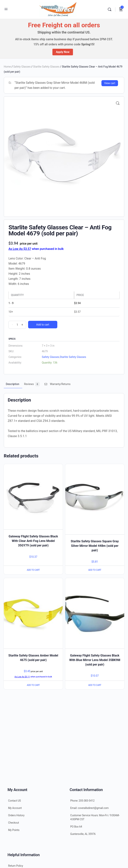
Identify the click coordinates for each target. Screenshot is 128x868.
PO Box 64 (76, 827)
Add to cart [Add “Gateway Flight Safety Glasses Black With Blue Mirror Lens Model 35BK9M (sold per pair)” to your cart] (95, 685)
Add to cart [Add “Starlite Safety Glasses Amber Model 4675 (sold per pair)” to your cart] (33, 685)
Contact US (15, 801)
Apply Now (63, 52)
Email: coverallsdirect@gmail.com (90, 808)
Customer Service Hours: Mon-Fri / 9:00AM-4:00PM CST (95, 817)
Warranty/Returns (57, 384)
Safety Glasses (22, 67)
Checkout (13, 823)
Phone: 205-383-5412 (82, 801)
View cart (110, 83)
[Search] (110, 9)
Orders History (16, 815)
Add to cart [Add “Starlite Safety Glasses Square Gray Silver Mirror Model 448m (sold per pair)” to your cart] (95, 570)
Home (7, 67)
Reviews (32, 384)
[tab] (13, 384)
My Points (14, 830)
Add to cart (43, 325)
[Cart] (121, 9)
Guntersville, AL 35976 (83, 834)
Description (13, 384)
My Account (15, 808)
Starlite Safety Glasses (46, 67)
